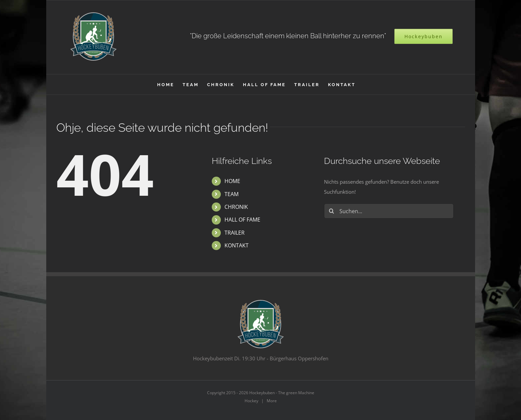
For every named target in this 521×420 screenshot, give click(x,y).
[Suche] (332, 211)
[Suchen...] (389, 211)
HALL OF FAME (242, 220)
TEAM (232, 194)
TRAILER (235, 233)
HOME (232, 181)
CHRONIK (236, 207)
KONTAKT (237, 245)
